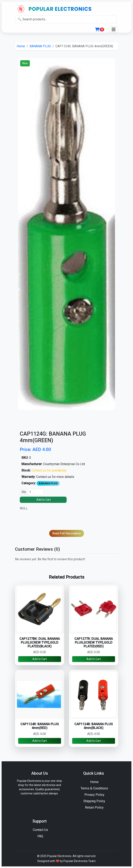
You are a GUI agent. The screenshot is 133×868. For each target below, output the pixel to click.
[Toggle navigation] (114, 30)
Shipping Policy (94, 801)
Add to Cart (44, 500)
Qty (24, 492)
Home (21, 46)
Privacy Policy (94, 795)
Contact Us (40, 830)
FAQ (40, 836)
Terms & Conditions (94, 788)
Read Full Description (67, 533)
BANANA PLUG (40, 46)
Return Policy (94, 807)
